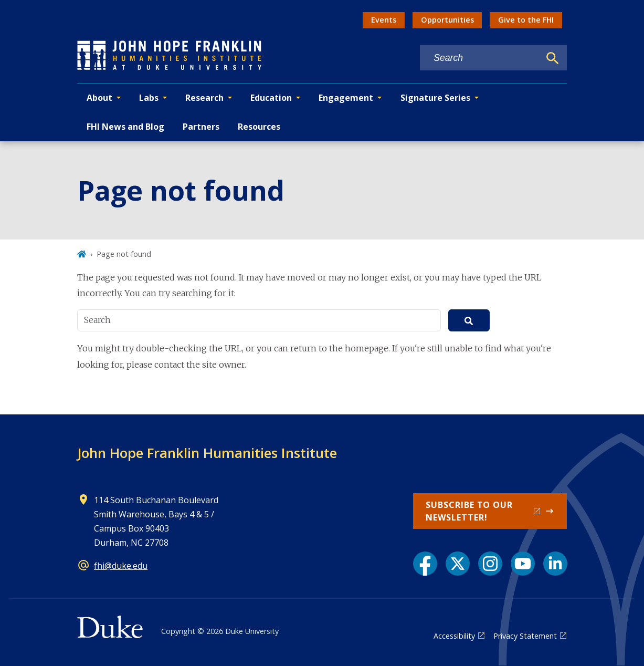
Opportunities (447, 20)
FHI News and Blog (125, 127)
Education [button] (271, 98)
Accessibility (454, 636)
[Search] (553, 58)
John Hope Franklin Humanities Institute (207, 453)
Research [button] (204, 98)
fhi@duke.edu (121, 566)
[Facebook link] (425, 564)
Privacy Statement (525, 636)
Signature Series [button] (435, 98)
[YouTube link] (523, 564)
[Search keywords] (480, 58)
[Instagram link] (490, 564)
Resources (259, 127)
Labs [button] (149, 98)
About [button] (99, 98)
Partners (201, 127)
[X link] (458, 564)
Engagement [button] (346, 98)
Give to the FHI (526, 20)
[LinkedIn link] (555, 564)
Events (384, 20)
